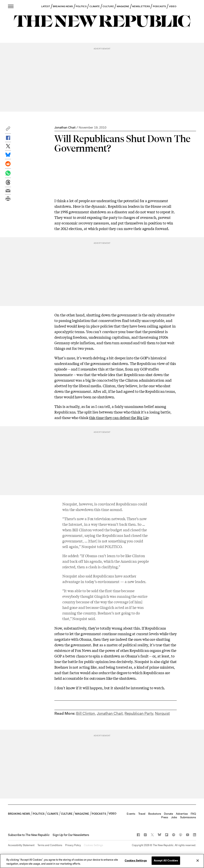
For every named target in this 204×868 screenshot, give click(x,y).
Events (131, 814)
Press (165, 817)
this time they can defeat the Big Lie (119, 417)
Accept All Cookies (166, 861)
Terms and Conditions (50, 845)
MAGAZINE (123, 6)
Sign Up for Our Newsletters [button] (71, 835)
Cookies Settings (93, 845)
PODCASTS (159, 6)
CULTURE (108, 6)
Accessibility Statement (21, 845)
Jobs (174, 817)
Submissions (188, 817)
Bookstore (155, 814)
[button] (8, 130)
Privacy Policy (73, 845)
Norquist (162, 713)
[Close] (198, 860)
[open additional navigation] (11, 6)
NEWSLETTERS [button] (141, 6)
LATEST (46, 6)
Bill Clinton (86, 713)
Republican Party (139, 713)
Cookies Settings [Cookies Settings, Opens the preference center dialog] (136, 861)
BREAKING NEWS (63, 6)
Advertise (182, 814)
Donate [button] (168, 814)
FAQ (193, 814)
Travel (142, 814)
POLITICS (81, 6)
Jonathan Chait (65, 127)
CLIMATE (95, 6)
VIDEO (173, 6)
